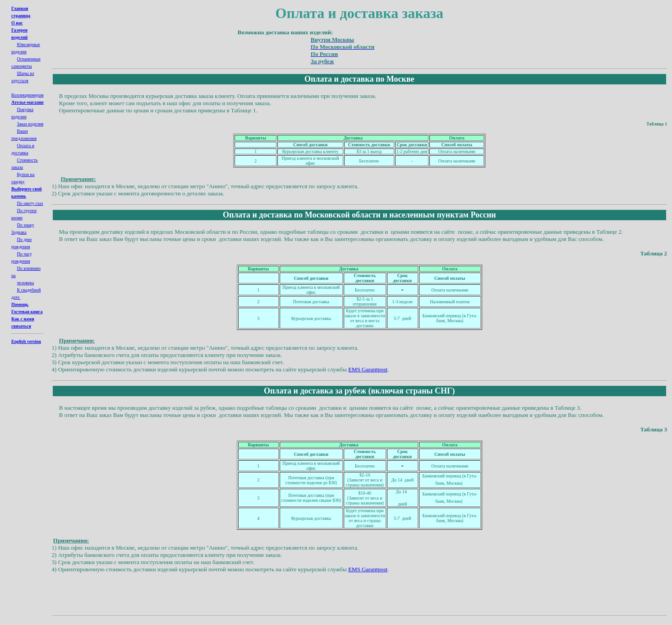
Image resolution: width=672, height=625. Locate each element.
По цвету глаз (30, 203)
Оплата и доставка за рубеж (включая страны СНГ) (359, 391)
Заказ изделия (30, 124)
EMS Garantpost (368, 369)
